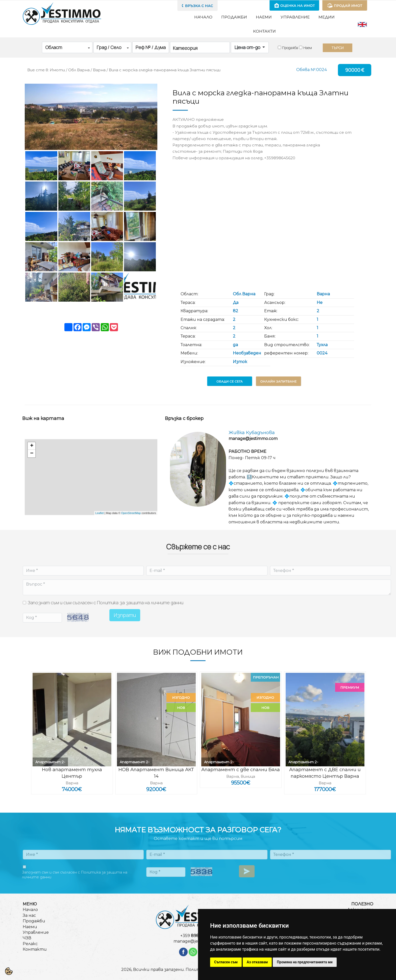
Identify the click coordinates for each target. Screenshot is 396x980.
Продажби (234, 17)
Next (370, 716)
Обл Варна (79, 70)
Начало (203, 17)
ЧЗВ (27, 938)
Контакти (264, 31)
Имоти (57, 70)
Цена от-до (248, 47)
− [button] (32, 454)
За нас (29, 915)
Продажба (290, 48)
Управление (295, 17)
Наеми (264, 17)
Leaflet (100, 513)
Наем (308, 48)
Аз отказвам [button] (257, 962)
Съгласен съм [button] (226, 962)
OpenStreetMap (131, 513)
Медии (327, 17)
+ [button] (32, 446)
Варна (99, 70)
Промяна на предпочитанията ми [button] (305, 962)
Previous (18, 716)
